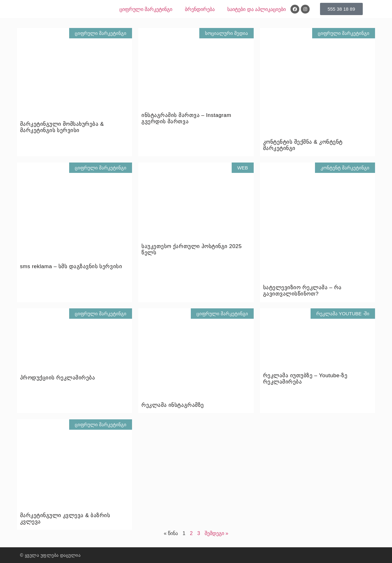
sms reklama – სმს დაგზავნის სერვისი (71, 266)
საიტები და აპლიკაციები (257, 9)
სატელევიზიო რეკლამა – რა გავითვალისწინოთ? (302, 291)
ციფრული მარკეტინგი (146, 9)
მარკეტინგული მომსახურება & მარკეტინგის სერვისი (62, 127)
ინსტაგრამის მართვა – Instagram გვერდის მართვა (186, 118)
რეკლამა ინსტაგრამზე (173, 405)
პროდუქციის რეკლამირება (58, 378)
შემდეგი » (216, 533)
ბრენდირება (200, 9)
